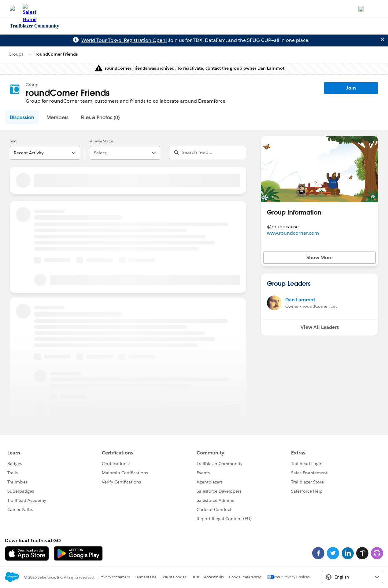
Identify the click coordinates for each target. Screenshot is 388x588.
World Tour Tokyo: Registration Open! (124, 40)
